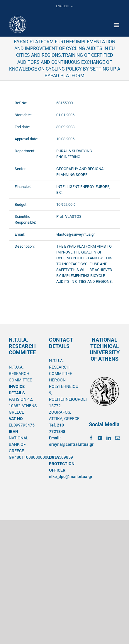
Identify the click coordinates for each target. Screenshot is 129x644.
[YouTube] (100, 438)
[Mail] (118, 438)
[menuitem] (64, 6)
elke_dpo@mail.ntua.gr (71, 477)
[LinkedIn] (109, 438)
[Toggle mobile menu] (117, 25)
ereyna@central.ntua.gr (71, 444)
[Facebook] (91, 438)
